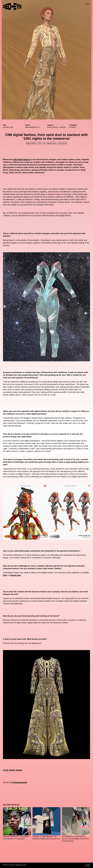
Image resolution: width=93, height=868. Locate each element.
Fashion (73, 127)
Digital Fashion (31, 143)
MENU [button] (88, 4)
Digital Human (52, 143)
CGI (40, 143)
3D (44, 143)
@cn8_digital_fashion (13, 770)
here (5, 575)
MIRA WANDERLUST (32, 127)
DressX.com (15, 575)
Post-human (62, 143)
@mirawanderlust (19, 782)
